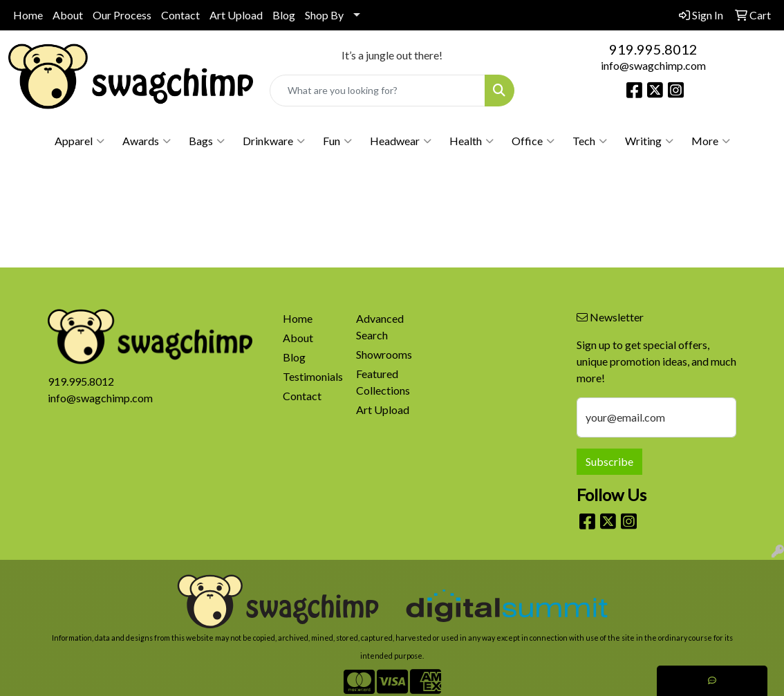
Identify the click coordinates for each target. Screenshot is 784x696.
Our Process (122, 15)
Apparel (80, 141)
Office (533, 141)
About (68, 15)
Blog (284, 15)
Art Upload (236, 15)
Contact (180, 15)
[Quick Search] (377, 91)
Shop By (324, 15)
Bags (207, 141)
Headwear (401, 141)
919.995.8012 (653, 49)
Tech (590, 141)
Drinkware (274, 141)
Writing (649, 141)
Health (472, 141)
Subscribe (609, 461)
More (711, 141)
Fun (337, 141)
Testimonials (311, 376)
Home (28, 15)
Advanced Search (380, 327)
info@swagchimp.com (653, 65)
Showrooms (384, 354)
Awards (147, 141)
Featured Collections (383, 382)
